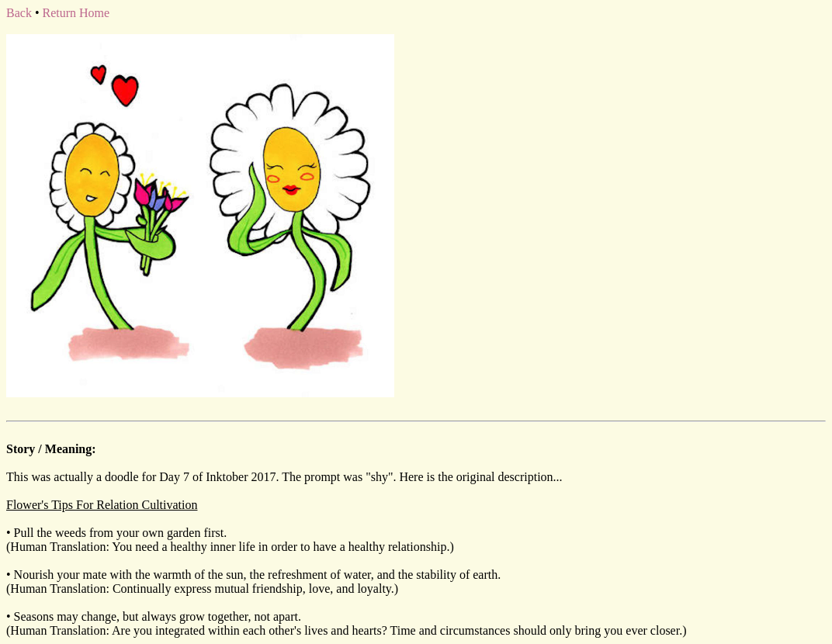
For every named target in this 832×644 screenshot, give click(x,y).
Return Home (76, 13)
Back (19, 13)
